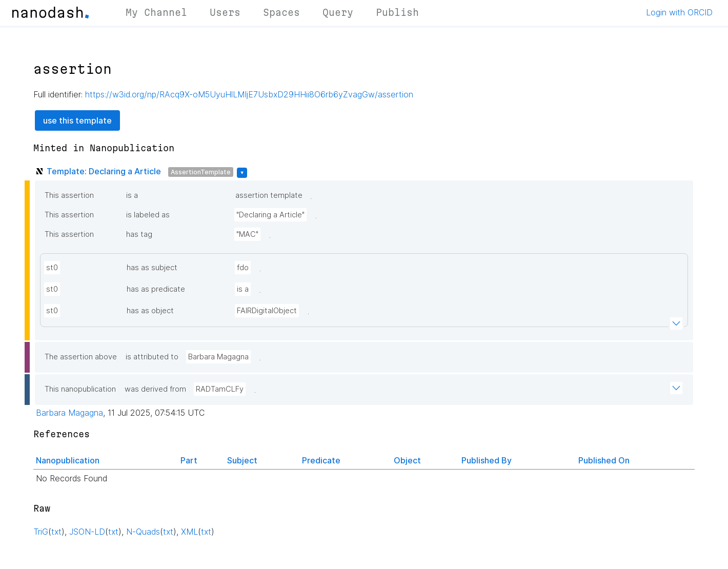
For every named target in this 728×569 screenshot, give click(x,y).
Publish (397, 12)
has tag (139, 234)
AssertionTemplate (201, 172)
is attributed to (152, 357)
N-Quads (143, 532)
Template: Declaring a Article (104, 171)
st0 (52, 268)
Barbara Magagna (218, 357)
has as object (150, 311)
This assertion (69, 195)
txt (56, 532)
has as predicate (156, 289)
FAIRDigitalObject (267, 311)
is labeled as (148, 215)
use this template (77, 120)
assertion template (269, 195)
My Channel (156, 12)
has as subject (152, 268)
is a (132, 195)
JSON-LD (87, 532)
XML (189, 532)
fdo (243, 268)
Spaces (281, 12)
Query (338, 12)
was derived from (155, 389)
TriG (41, 532)
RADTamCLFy (220, 389)
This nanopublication (80, 389)
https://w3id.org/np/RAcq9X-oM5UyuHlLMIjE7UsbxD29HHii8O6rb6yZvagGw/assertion (249, 94)
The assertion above (81, 357)
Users (225, 12)
